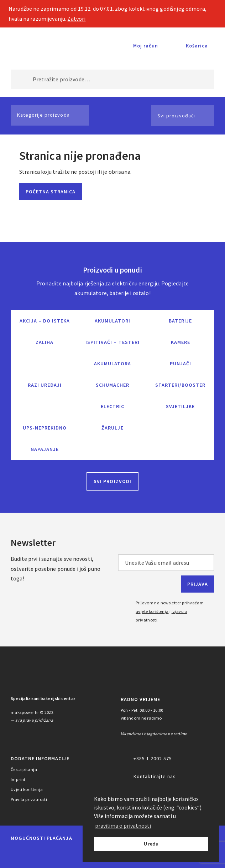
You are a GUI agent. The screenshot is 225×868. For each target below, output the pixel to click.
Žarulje (112, 428)
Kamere (180, 342)
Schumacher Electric (112, 396)
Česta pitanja (24, 769)
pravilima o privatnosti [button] (123, 826)
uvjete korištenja (152, 611)
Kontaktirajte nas (155, 776)
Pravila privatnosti (29, 799)
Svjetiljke (180, 406)
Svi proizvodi (112, 481)
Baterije (180, 321)
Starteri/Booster (180, 385)
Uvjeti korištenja (27, 789)
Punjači (180, 364)
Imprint (18, 779)
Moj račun (146, 46)
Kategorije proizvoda (43, 115)
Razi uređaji (45, 385)
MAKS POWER (35, 46)
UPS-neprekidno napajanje (45, 438)
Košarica (197, 46)
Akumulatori (112, 321)
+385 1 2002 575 (153, 758)
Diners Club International (82, 854)
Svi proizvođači (176, 116)
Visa (55, 854)
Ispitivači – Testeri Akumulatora (112, 353)
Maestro (36, 854)
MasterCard (18, 854)
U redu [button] (151, 844)
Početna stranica (51, 192)
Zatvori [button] (76, 19)
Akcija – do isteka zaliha (45, 331)
